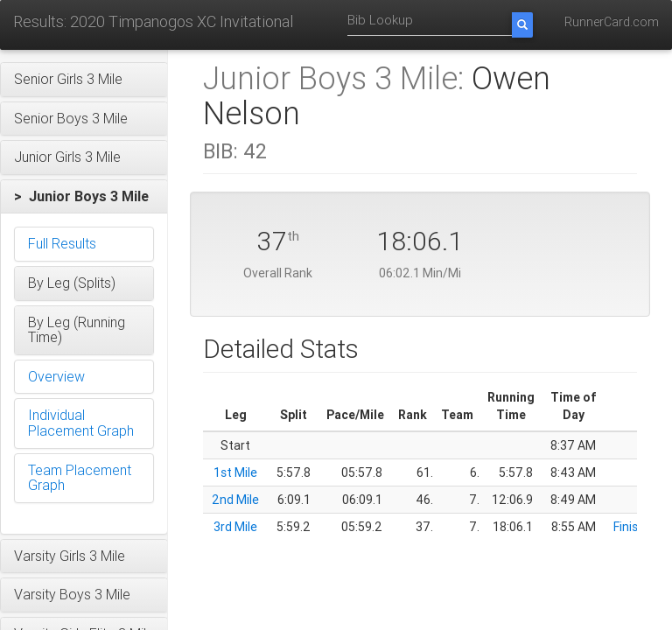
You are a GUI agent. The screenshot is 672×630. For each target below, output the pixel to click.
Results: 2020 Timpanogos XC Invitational (153, 21)
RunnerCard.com (612, 22)
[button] (84, 80)
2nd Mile (235, 500)
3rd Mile (235, 527)
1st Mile (235, 472)
